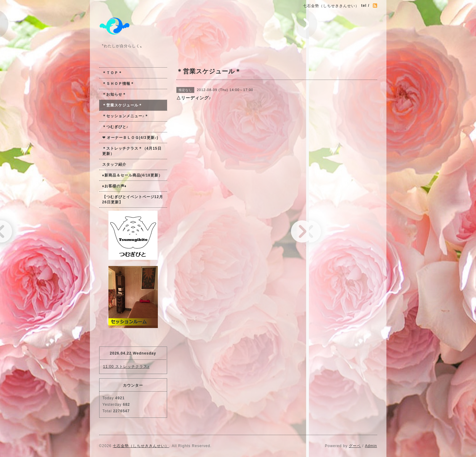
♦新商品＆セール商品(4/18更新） (132, 175)
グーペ (355, 446)
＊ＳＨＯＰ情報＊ (118, 84)
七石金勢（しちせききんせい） (141, 446)
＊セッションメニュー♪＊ (125, 116)
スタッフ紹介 (114, 164)
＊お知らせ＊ (114, 94)
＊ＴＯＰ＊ (112, 73)
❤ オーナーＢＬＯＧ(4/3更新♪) (130, 138)
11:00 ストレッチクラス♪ (126, 367)
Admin (371, 446)
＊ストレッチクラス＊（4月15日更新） (132, 151)
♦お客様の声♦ (114, 186)
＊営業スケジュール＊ (122, 105)
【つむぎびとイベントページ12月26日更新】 (133, 199)
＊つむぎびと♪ (115, 127)
